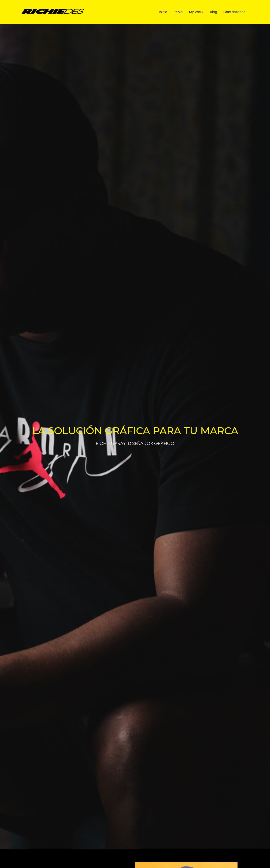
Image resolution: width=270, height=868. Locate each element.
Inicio (163, 12)
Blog (213, 12)
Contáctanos (234, 12)
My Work (196, 12)
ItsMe (178, 12)
